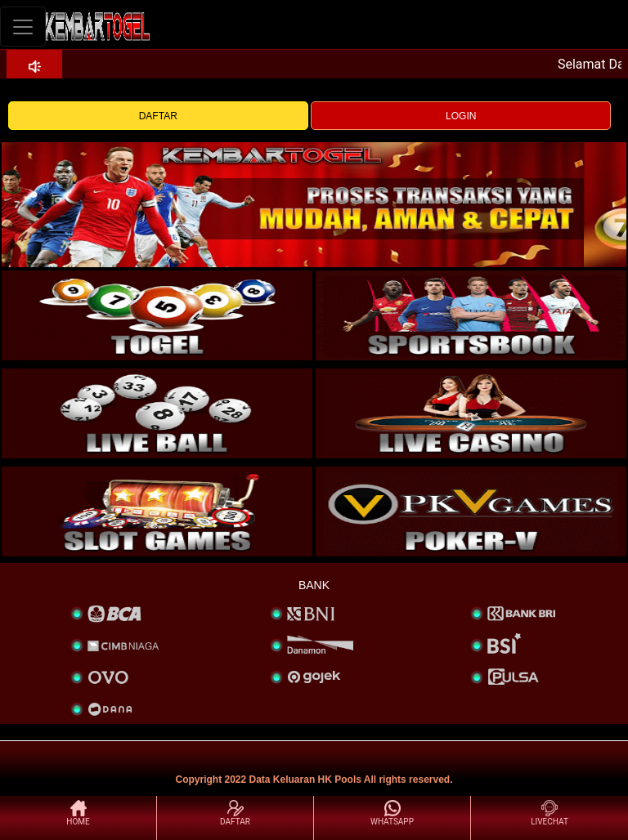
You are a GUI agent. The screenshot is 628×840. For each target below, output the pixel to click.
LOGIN (461, 116)
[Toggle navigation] (23, 27)
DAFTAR (158, 116)
